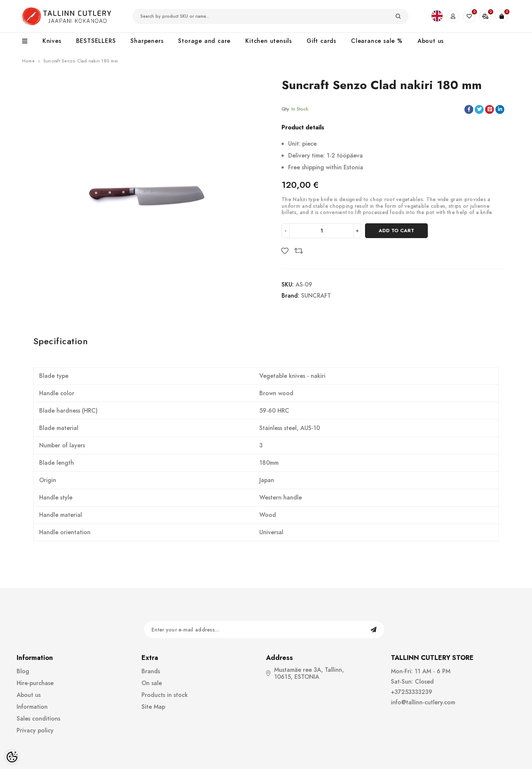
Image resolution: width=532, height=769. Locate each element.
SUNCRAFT (316, 296)
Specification (60, 341)
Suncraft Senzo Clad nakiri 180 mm (81, 61)
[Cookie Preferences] (12, 757)
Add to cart (396, 231)
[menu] (29, 41)
